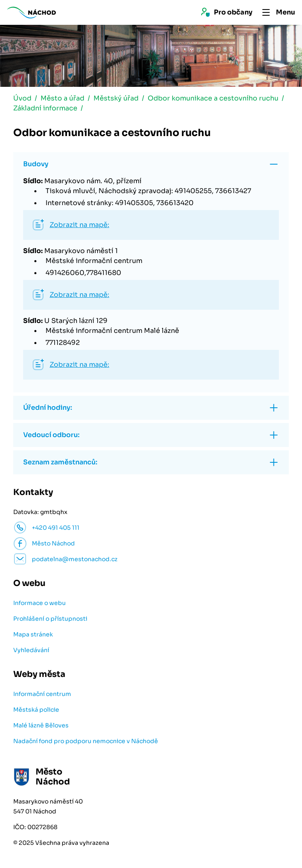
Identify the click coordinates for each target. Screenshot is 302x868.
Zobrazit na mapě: (79, 225)
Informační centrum (42, 694)
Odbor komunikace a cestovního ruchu (213, 98)
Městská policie (36, 710)
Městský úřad (116, 98)
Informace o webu (40, 603)
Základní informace (45, 108)
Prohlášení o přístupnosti (50, 619)
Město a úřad (62, 98)
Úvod (22, 98)
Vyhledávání (31, 650)
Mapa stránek (33, 634)
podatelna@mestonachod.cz (75, 559)
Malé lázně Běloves (41, 725)
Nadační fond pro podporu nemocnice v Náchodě (86, 741)
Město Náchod (53, 543)
